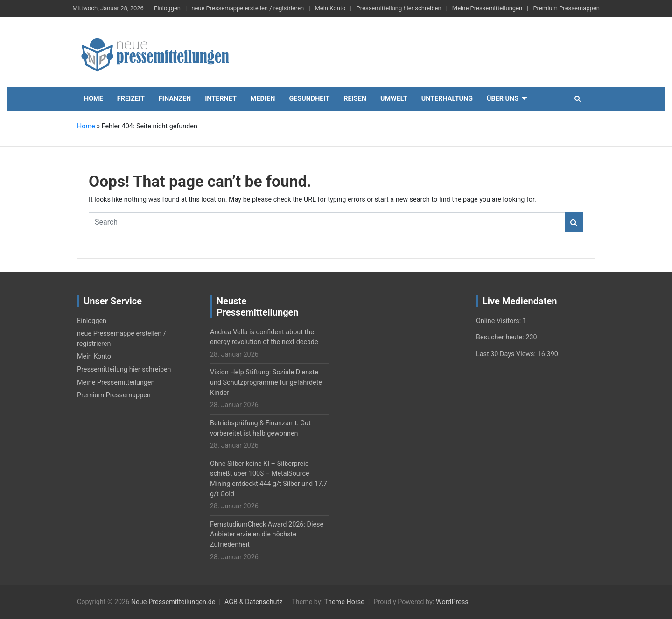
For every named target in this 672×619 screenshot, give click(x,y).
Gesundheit (309, 99)
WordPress (452, 602)
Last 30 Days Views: (507, 354)
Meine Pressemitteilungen (487, 8)
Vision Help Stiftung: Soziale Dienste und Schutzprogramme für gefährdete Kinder (266, 382)
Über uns (503, 99)
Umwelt (394, 99)
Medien (263, 99)
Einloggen (167, 8)
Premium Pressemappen (566, 8)
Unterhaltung (447, 99)
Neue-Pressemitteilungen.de (173, 602)
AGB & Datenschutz (253, 602)
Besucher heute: (501, 337)
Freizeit (131, 99)
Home (94, 99)
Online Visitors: (499, 321)
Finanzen (175, 99)
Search (574, 222)
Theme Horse (344, 602)
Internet (221, 99)
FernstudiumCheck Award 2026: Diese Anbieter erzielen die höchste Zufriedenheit (267, 535)
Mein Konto (330, 8)
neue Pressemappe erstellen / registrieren (248, 8)
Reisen (355, 99)
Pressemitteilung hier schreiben (399, 8)
